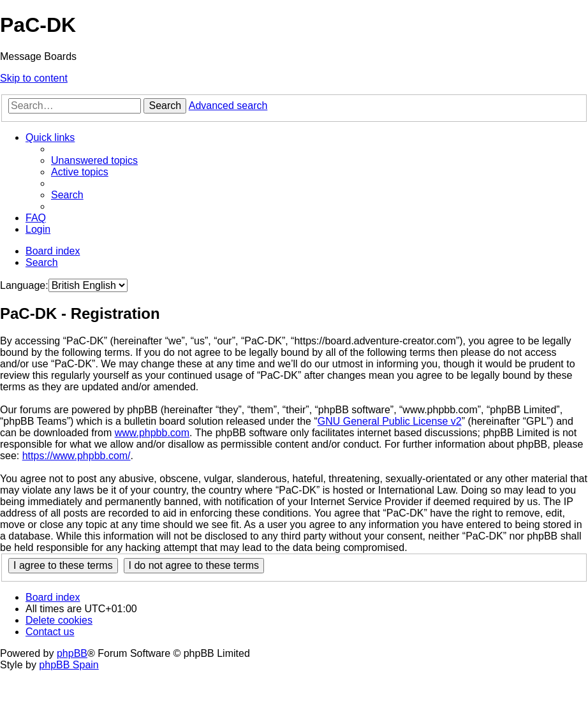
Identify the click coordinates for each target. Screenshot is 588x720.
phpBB (72, 653)
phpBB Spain (69, 665)
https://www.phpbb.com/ (77, 456)
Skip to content (34, 78)
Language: (24, 285)
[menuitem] (94, 160)
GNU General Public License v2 (390, 421)
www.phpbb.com (152, 433)
